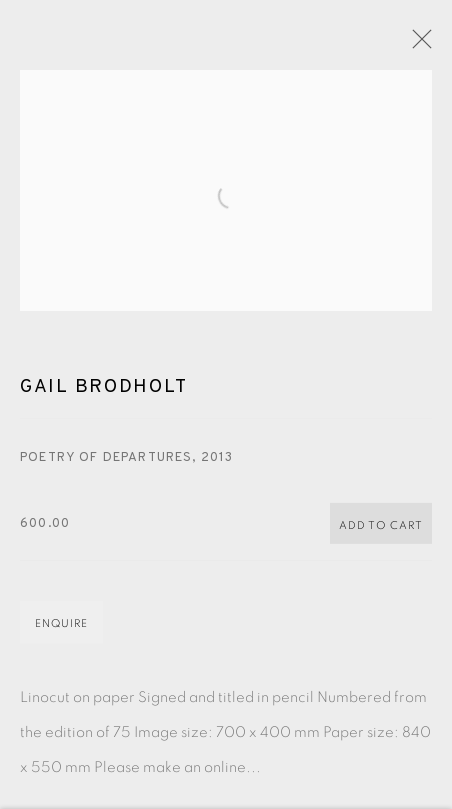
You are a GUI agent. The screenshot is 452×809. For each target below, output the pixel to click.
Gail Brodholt (103, 393)
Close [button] (417, 45)
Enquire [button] (61, 629)
